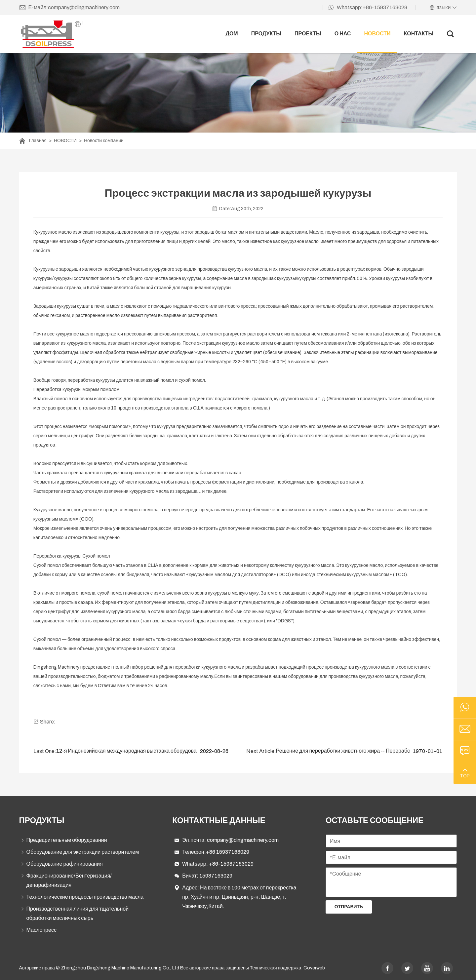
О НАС (343, 34)
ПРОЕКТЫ (308, 34)
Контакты (418, 34)
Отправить (349, 907)
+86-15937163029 (231, 864)
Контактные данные (219, 820)
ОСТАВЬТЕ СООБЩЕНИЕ (375, 820)
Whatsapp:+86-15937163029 (367, 8)
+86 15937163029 (228, 852)
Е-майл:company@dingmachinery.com (70, 8)
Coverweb (314, 968)
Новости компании (104, 141)
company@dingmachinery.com (243, 840)
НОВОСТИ (377, 34)
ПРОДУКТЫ (266, 34)
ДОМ (232, 34)
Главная (38, 141)
